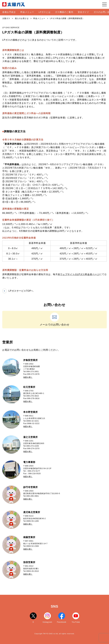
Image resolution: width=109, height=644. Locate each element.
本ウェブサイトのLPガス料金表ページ (79, 274)
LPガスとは (45, 12)
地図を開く (28, 377)
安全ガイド (83, 12)
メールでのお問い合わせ (54, 319)
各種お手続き (9, 12)
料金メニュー (27, 12)
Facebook (62, 618)
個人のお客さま (22, 18)
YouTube (76, 618)
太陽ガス (6, 18)
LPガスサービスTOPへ (18, 291)
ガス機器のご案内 (64, 12)
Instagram (47, 618)
